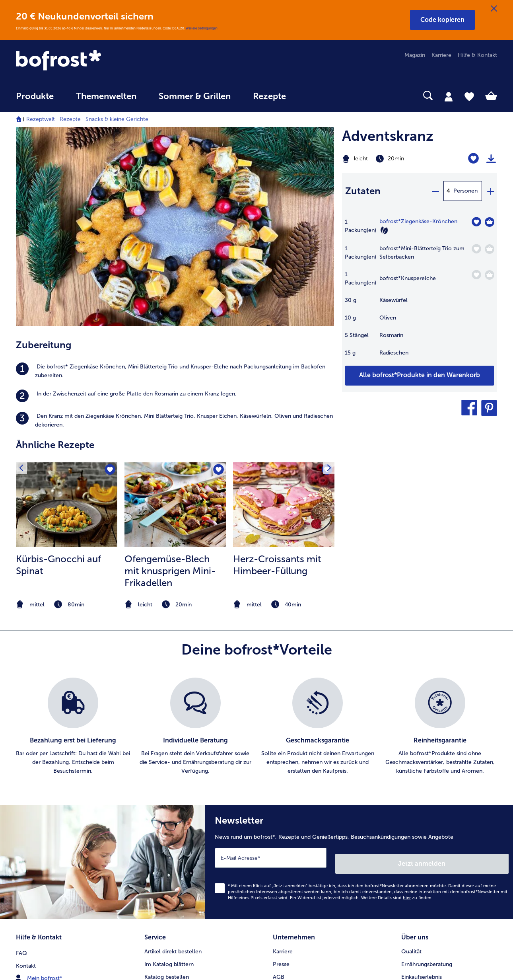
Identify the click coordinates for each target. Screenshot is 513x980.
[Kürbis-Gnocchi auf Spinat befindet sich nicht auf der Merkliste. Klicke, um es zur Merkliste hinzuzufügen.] (109, 280)
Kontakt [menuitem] (26, 765)
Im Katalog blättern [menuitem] (169, 765)
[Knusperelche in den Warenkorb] (490, 275)
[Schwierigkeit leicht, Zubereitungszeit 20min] (392, 159)
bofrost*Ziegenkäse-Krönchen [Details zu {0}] (418, 221)
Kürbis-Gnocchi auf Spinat (58, 374)
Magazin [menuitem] (415, 55)
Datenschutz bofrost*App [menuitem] (305, 815)
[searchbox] (313, 96)
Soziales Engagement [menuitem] (300, 828)
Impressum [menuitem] (287, 790)
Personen (465, 191)
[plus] (490, 191)
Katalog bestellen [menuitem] (167, 777)
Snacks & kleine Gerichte (117, 119)
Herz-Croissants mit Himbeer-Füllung (277, 374)
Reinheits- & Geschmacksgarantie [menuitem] (444, 803)
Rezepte (70, 119)
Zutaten (363, 191)
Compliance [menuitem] (288, 841)
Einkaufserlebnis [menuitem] (422, 777)
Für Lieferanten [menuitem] (292, 854)
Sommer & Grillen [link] (195, 96)
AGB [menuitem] (279, 777)
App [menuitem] (149, 803)
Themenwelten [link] (106, 96)
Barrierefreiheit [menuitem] (292, 866)
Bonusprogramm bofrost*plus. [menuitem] (183, 841)
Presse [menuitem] (281, 765)
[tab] (449, 96)
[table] (420, 291)
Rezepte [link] (269, 96)
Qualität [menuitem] (411, 752)
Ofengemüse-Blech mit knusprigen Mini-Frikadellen (170, 380)
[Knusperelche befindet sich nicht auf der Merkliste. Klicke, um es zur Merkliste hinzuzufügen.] (476, 275)
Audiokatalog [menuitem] (161, 790)
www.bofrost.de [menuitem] (42, 790)
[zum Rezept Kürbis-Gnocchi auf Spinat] (67, 314)
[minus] (435, 191)
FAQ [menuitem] (21, 752)
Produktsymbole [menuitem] (422, 815)
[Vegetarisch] (384, 230)
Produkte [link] (35, 96)
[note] (67, 414)
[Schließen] (494, 9)
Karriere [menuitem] (441, 55)
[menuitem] (35, 100)
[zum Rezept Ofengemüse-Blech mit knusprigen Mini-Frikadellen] (175, 314)
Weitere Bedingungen (202, 28)
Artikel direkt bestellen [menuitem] (173, 752)
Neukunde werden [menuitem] (425, 790)
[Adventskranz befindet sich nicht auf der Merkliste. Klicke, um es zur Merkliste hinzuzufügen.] (473, 159)
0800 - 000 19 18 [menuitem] (45, 815)
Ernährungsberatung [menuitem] (427, 765)
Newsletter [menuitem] (158, 815)
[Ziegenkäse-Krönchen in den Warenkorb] (490, 222)
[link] (88, 61)
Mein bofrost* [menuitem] (39, 777)
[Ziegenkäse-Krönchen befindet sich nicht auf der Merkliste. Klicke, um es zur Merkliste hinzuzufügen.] (476, 222)
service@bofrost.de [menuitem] (46, 803)
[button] (442, 20)
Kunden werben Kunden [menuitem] (175, 828)
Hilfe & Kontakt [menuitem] (477, 55)
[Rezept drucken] (491, 159)
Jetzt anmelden (475, 667)
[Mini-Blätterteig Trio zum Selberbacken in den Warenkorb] (490, 249)
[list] (256, 536)
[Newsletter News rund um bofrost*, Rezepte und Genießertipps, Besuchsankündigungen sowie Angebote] (359, 668)
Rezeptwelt (41, 119)
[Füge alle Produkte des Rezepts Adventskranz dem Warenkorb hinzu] (420, 376)
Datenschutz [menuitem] (289, 803)
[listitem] (175, 181)
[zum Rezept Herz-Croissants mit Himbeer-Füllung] (284, 314)
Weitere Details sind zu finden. (397, 701)
